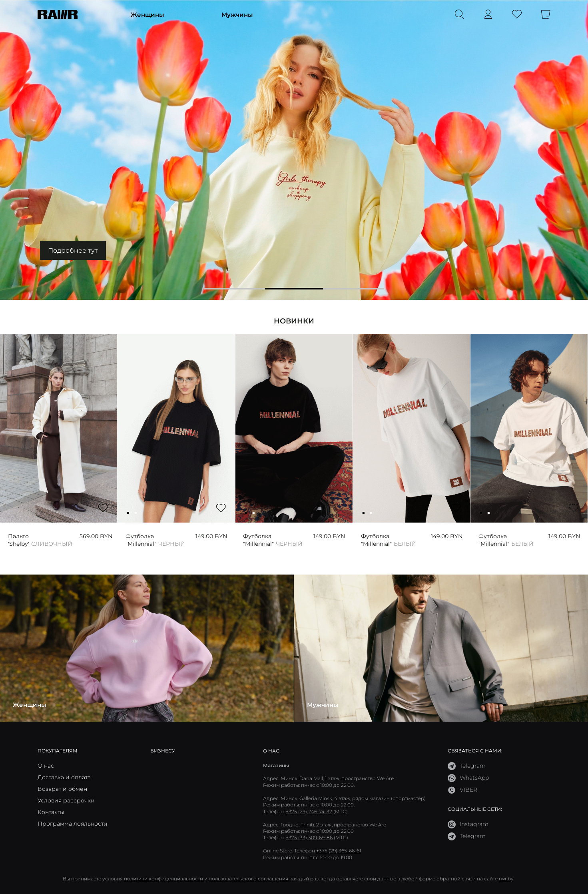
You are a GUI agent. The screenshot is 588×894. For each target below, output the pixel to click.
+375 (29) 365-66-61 (339, 851)
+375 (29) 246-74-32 (309, 811)
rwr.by (506, 879)
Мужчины (237, 14)
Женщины (147, 14)
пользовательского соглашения (249, 879)
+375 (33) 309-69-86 (309, 837)
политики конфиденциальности (164, 879)
